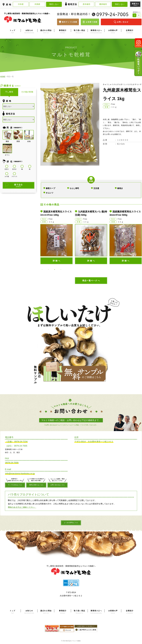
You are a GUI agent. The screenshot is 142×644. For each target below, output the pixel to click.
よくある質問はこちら (71, 523)
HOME (3, 77)
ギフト (7, 149)
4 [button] (61, 269)
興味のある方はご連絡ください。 (22, 507)
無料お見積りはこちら (36, 485)
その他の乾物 (27, 92)
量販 (7, 135)
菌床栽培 (103, 4)
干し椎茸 (9, 92)
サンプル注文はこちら (15, 485)
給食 (29, 135)
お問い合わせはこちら (58, 485)
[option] (57, 237)
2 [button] (48, 269)
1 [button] (42, 269)
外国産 (37, 4)
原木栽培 (86, 4)
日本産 (21, 4)
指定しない (54, 4)
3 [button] (55, 269)
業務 (18, 135)
